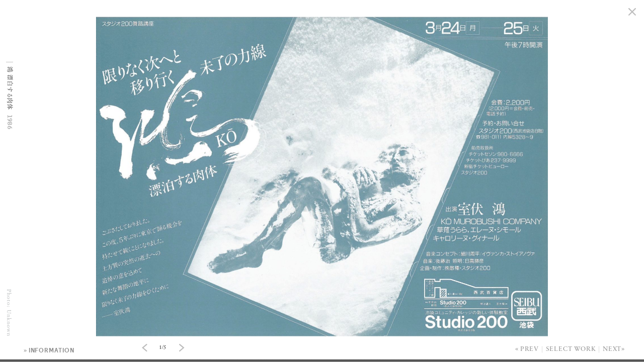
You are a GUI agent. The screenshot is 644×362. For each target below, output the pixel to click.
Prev (530, 349)
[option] (322, 0)
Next (612, 349)
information (52, 350)
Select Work (571, 349)
